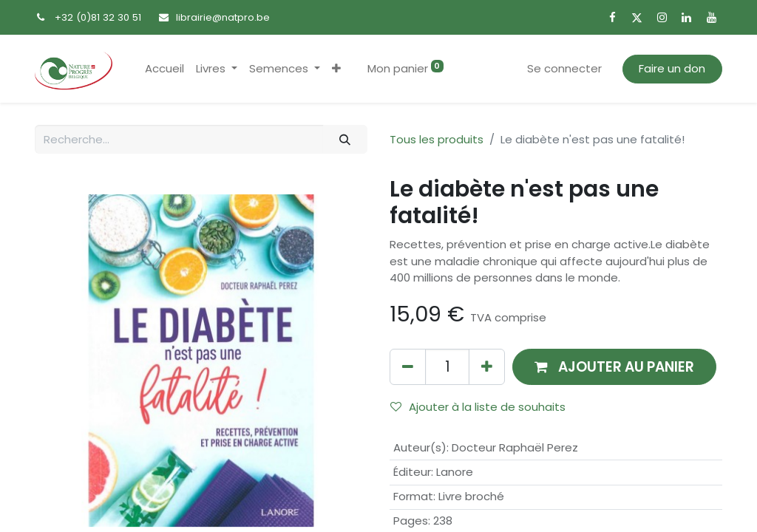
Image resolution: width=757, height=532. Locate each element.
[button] (336, 69)
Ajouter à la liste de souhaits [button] (478, 407)
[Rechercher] (345, 139)
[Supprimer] (408, 367)
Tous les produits (437, 139)
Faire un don (672, 68)
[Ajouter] (487, 367)
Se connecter (564, 68)
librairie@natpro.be (223, 17)
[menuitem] (164, 69)
